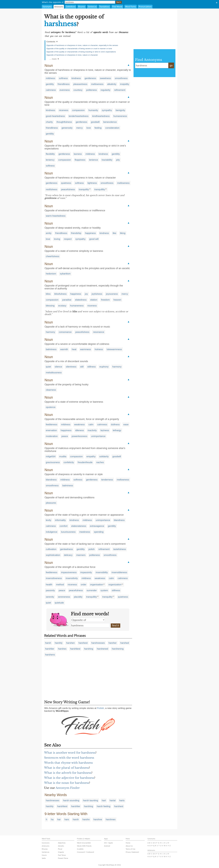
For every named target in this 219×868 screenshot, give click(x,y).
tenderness (107, 480)
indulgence (52, 532)
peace (65, 436)
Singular (61, 852)
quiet (48, 367)
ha (52, 819)
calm (91, 425)
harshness (90, 625)
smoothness (121, 78)
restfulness (52, 189)
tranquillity (100, 189)
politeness (92, 90)
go (171, 66)
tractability (107, 160)
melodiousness (54, 373)
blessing (50, 306)
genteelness (66, 549)
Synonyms (47, 7)
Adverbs (61, 846)
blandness (51, 480)
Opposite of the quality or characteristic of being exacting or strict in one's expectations (81, 52)
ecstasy (62, 306)
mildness (50, 78)
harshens (50, 655)
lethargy (117, 430)
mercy (79, 128)
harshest (83, 643)
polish (91, 549)
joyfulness (97, 294)
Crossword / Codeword (85, 852)
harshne (98, 819)
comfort (64, 526)
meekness (85, 532)
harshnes (111, 819)
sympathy (107, 110)
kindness (76, 78)
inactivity (92, 430)
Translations (104, 7)
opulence (51, 407)
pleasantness (80, 84)
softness (63, 78)
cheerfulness (53, 256)
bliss (48, 294)
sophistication (53, 555)
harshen (70, 643)
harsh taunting (91, 800)
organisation (97, 585)
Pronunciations (145, 7)
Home (128, 843)
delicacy (68, 555)
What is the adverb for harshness (68, 773)
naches (100, 462)
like (115, 233)
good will (94, 239)
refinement (120, 90)
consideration (112, 128)
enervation (51, 430)
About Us (129, 846)
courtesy (78, 90)
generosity (67, 128)
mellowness (97, 84)
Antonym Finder (68, 788)
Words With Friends (84, 846)
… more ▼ (54, 59)
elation (94, 300)
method (60, 585)
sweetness (105, 78)
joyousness (112, 294)
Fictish (100, 708)
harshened (103, 649)
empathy (91, 456)
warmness (86, 349)
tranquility (84, 189)
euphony (104, 367)
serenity (50, 597)
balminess (51, 349)
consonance (65, 332)
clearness (51, 390)
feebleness (52, 425)
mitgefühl (51, 456)
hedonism (51, 274)
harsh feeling (104, 806)
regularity (105, 90)
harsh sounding (71, 800)
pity (118, 160)
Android (107, 846)
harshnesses (98, 643)
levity (49, 520)
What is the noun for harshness (67, 783)
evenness (65, 90)
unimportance (98, 436)
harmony (50, 332)
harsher (113, 643)
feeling (98, 128)
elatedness (81, 300)
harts (122, 800)
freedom (105, 300)
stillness (91, 367)
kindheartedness (101, 116)
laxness (78, 154)
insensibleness (119, 572)
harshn (86, 819)
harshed (125, 643)
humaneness (120, 116)
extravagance (97, 526)
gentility (50, 84)
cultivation (51, 549)
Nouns (44, 855)
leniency (50, 160)
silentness (71, 367)
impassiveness (69, 572)
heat (74, 349)
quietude (59, 603)
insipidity (125, 84)
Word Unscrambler (84, 843)
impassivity (86, 572)
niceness (64, 110)
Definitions (71, 7)
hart (104, 800)
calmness (51, 90)
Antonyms (59, 7)
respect (68, 239)
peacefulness (68, 189)
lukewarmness (114, 349)
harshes (62, 649)
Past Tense (62, 855)
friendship (76, 233)
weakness (79, 425)
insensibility (102, 572)
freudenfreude (85, 462)
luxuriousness (68, 532)
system (104, 590)
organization (115, 585)
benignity (120, 110)
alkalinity (112, 84)
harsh (48, 643)
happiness (91, 233)
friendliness (64, 84)
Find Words (117, 7)
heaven (117, 300)
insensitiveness (54, 578)
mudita (63, 456)
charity (49, 122)
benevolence (110, 122)
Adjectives (62, 843)
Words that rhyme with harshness (68, 763)
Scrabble (80, 849)
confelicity (69, 462)
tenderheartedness (79, 116)
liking (123, 233)
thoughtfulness (64, 122)
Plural (60, 849)
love (89, 128)
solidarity (104, 456)
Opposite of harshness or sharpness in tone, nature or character (72, 55)
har (59, 819)
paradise (67, 300)
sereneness (64, 597)
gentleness (90, 78)
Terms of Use (130, 849)
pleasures (51, 503)
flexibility (50, 154)
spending (99, 532)
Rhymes (82, 7)
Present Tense (63, 858)
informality (60, 520)
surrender (92, 590)
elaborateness (79, 526)
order (84, 585)
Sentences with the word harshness (69, 758)
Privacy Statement (132, 852)
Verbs (44, 858)
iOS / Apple (108, 843)
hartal (113, 800)
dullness (115, 425)
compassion (78, 110)
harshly (59, 643)
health (49, 585)
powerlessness (79, 436)
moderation (52, 436)
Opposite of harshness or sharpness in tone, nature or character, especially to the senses (82, 45)
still (82, 367)
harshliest (75, 649)
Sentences (92, 7)
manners (81, 555)
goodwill (95, 122)
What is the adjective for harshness (69, 778)
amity (49, 233)
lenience (94, 160)
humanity (93, 110)
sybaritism (65, 274)
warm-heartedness (56, 216)
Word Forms (131, 7)
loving (57, 239)
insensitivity (72, 578)
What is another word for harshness (70, 753)
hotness (99, 349)
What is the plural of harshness (66, 768)
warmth (64, 349)
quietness (66, 183)
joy (86, 294)
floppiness (80, 160)
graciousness (53, 462)
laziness (105, 430)
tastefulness (120, 549)
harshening (118, 649)
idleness (79, 430)
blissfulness (60, 294)
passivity (50, 590)
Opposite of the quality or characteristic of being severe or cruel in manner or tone (79, 49)
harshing (89, 649)
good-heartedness (55, 116)
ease (126, 425)
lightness (92, 183)
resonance (99, 332)
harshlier (50, 649)
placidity (78, 597)
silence (58, 367)
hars (67, 819)
